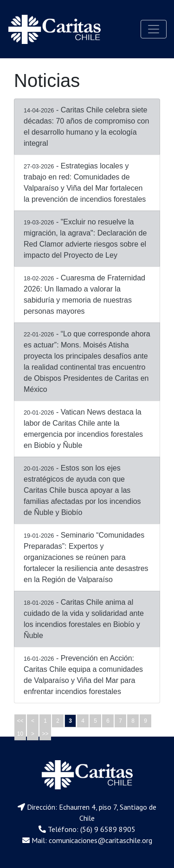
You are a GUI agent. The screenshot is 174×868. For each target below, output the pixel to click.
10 (20, 734)
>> (45, 734)
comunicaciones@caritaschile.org (100, 840)
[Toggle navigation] (154, 29)
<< (20, 721)
